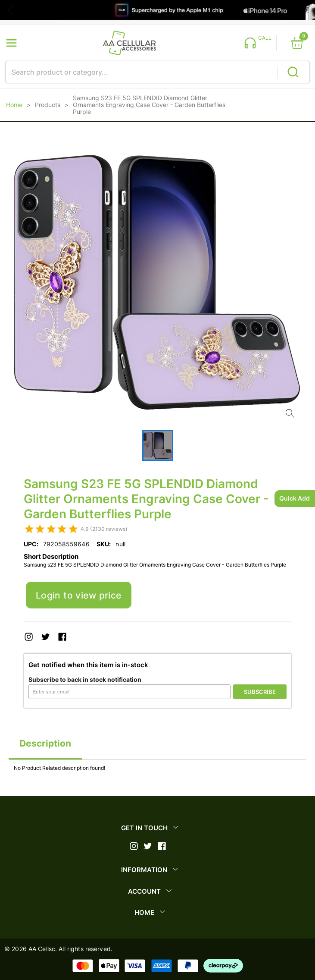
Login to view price (79, 595)
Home (14, 105)
